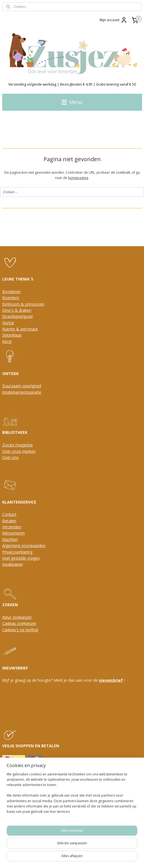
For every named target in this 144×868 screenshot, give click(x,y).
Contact (9, 514)
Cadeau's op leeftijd (20, 630)
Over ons (10, 457)
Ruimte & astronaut (20, 329)
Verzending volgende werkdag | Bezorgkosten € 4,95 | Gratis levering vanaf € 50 (72, 84)
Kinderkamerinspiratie (22, 392)
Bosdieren (11, 292)
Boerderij (11, 298)
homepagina (78, 178)
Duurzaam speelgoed (22, 386)
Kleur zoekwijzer (17, 617)
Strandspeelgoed (17, 316)
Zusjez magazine (18, 445)
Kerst (7, 341)
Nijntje (8, 323)
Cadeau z (11, 623)
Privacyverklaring (17, 552)
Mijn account (113, 20)
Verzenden (12, 527)
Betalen (9, 521)
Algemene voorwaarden (24, 546)
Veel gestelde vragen (21, 558)
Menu (72, 102)
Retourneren (14, 533)
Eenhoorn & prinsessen (23, 304)
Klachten (10, 539)
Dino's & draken (17, 310)
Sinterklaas (12, 335)
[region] (72, 795)
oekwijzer (28, 623)
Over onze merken (19, 451)
